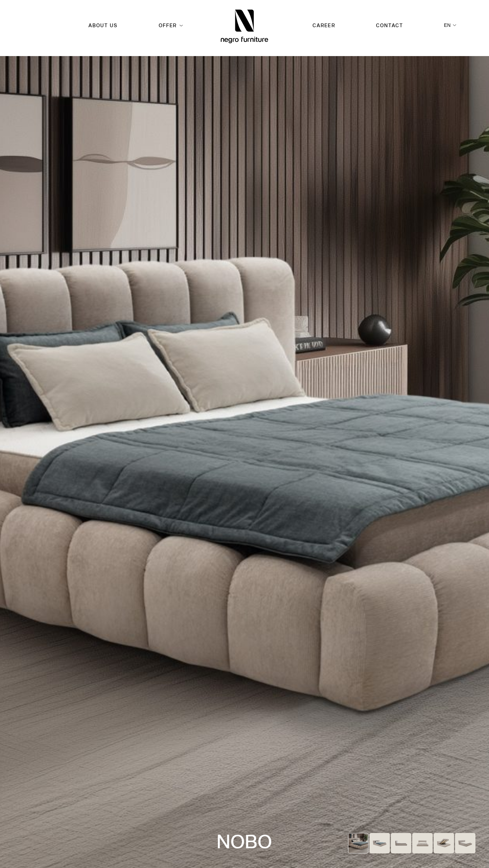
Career (324, 25)
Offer (168, 25)
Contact (390, 25)
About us (103, 25)
